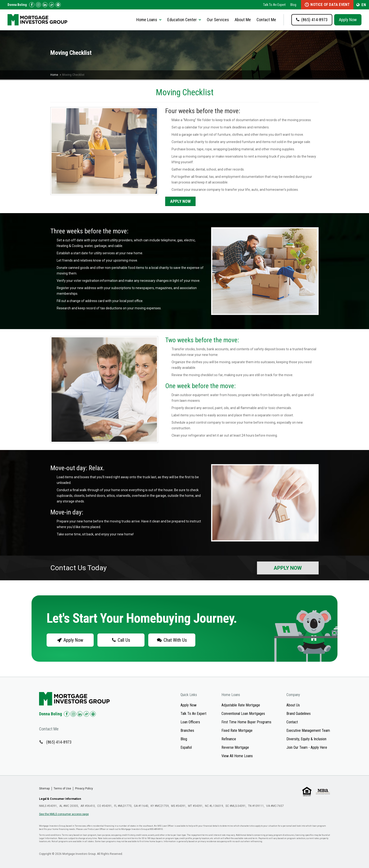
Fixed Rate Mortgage (237, 731)
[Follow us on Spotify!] (58, 5)
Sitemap (44, 788)
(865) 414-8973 (59, 742)
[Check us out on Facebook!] (32, 5)
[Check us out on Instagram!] (38, 5)
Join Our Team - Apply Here (307, 747)
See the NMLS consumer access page (64, 814)
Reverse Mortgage (235, 747)
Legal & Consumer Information (60, 799)
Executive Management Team (308, 731)
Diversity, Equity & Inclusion (306, 739)
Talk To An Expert (274, 5)
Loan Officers (190, 722)
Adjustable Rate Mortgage (241, 705)
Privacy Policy (84, 788)
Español (186, 747)
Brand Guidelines (299, 714)
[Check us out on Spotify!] (93, 714)
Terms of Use (62, 788)
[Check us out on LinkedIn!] (45, 5)
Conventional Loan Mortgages (243, 714)
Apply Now (348, 20)
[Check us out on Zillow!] (52, 5)
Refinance (229, 739)
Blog (293, 5)
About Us (293, 705)
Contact (292, 722)
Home (54, 75)
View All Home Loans (237, 756)
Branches (187, 731)
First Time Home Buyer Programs (246, 722)
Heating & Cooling (70, 246)
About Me (243, 20)
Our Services (218, 20)
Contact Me (266, 20)
